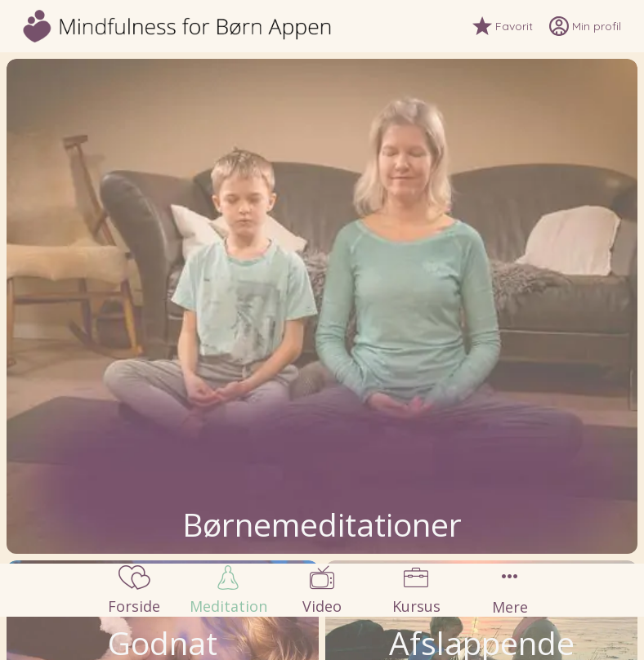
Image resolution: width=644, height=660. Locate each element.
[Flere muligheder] (510, 590)
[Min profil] (593, 26)
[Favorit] (511, 26)
